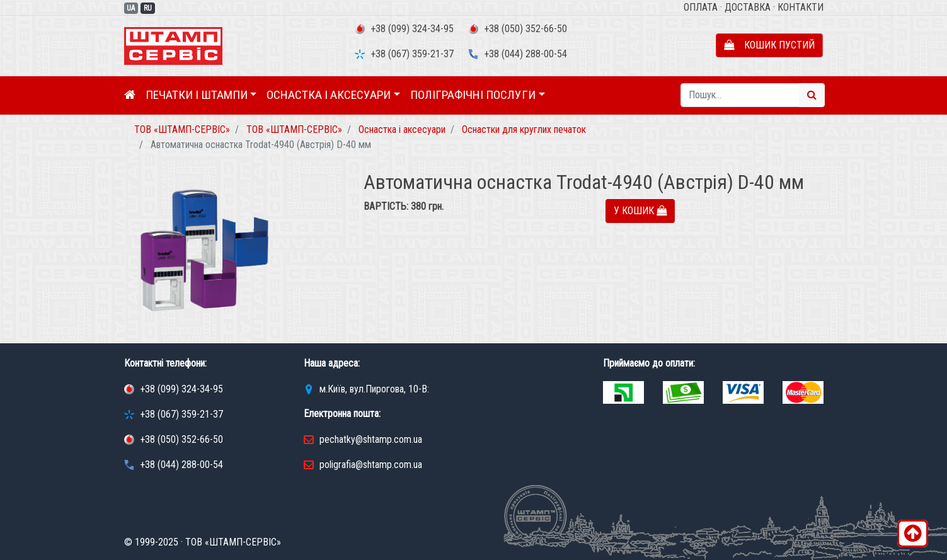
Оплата (701, 7)
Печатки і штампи (197, 95)
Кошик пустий (769, 45)
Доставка (748, 7)
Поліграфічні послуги (473, 95)
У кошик (640, 211)
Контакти (801, 7)
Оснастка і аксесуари (329, 95)
